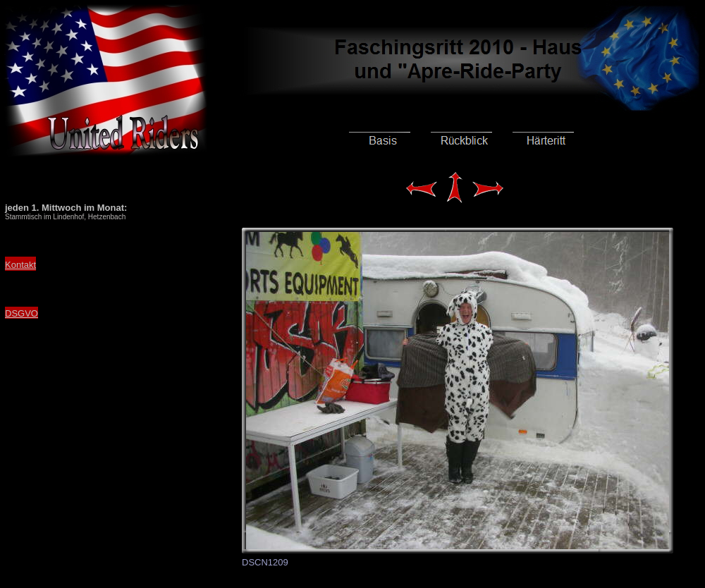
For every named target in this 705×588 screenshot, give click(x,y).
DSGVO (22, 313)
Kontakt (20, 265)
